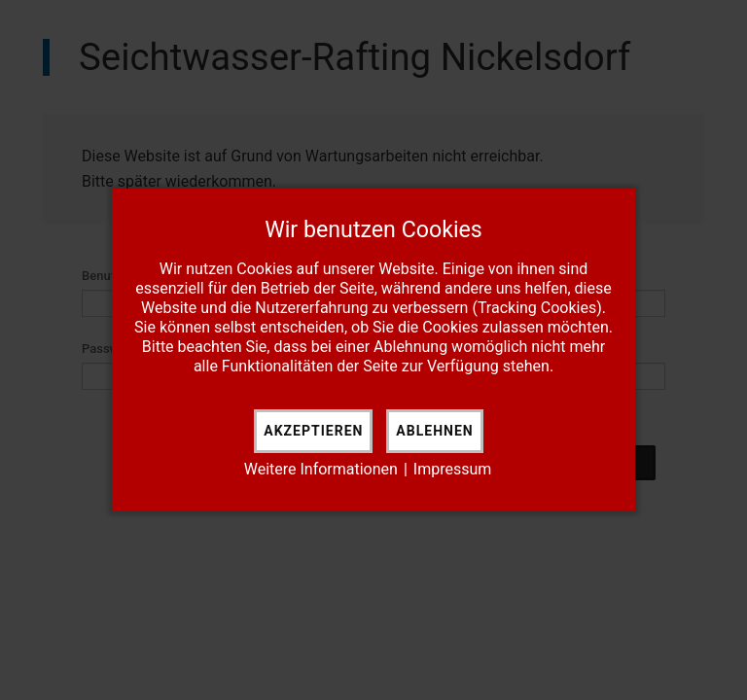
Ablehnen (434, 431)
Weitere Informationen (321, 469)
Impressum (453, 469)
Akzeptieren (313, 431)
